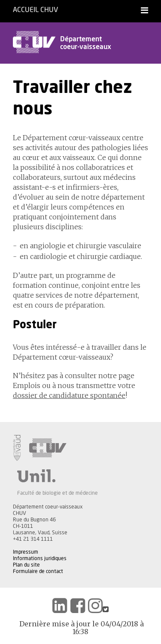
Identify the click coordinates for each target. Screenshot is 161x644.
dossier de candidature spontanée (69, 395)
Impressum (26, 552)
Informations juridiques (40, 558)
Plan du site (26, 565)
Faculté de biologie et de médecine (58, 493)
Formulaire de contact (38, 571)
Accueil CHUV (35, 10)
